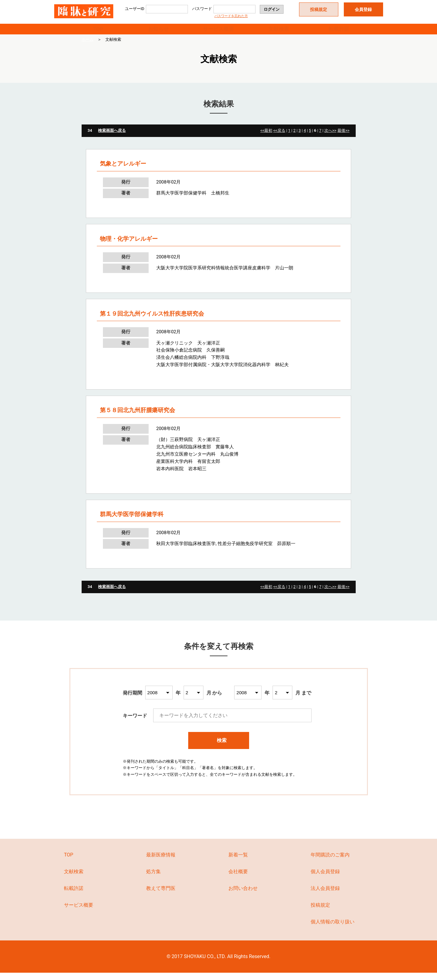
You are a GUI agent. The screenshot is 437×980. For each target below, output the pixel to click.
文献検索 (279, 32)
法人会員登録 (325, 896)
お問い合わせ (243, 896)
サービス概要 (218, 32)
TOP (98, 32)
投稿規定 (319, 9)
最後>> (344, 138)
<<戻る (279, 138)
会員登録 (363, 9)
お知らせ (158, 32)
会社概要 (238, 879)
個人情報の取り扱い (333, 929)
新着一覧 (238, 862)
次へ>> (330, 138)
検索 (219, 748)
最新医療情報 (161, 862)
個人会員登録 (325, 879)
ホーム (88, 47)
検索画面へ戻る (112, 138)
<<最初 (266, 138)
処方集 (153, 879)
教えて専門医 (161, 896)
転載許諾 (339, 32)
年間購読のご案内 (330, 862)
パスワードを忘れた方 (231, 16)
